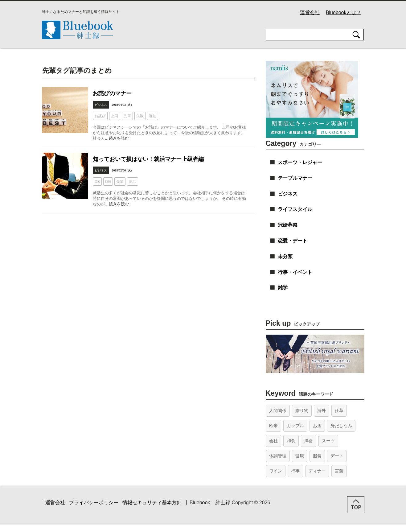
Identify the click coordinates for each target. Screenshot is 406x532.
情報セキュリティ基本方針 (152, 503)
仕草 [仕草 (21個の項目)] (339, 410)
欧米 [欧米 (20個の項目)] (273, 426)
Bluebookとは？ (344, 12)
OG (108, 182)
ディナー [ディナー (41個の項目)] (317, 471)
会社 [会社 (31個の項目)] (273, 441)
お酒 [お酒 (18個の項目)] (317, 426)
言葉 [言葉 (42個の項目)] (339, 471)
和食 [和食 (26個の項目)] (291, 441)
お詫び (100, 116)
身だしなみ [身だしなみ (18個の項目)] (341, 426)
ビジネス (101, 105)
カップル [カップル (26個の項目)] (295, 426)
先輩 (127, 116)
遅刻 (153, 116)
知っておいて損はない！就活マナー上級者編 (148, 159)
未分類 (285, 256)
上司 (115, 116)
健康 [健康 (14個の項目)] (300, 456)
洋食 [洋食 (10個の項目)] (309, 441)
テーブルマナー (295, 178)
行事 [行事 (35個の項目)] (295, 471)
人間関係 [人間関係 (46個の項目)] (278, 410)
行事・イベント (295, 272)
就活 (133, 182)
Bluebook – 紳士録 (210, 503)
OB (97, 182)
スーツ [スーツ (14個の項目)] (328, 441)
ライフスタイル (295, 209)
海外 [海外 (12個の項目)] (322, 410)
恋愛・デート (293, 241)
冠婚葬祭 (288, 225)
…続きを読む (117, 138)
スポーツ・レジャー (300, 162)
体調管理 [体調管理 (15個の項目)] (278, 456)
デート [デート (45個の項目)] (337, 456)
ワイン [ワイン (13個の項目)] (276, 471)
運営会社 (310, 12)
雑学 (283, 288)
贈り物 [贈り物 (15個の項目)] (302, 410)
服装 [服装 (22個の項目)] (317, 456)
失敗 (140, 116)
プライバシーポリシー (94, 503)
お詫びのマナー (112, 93)
